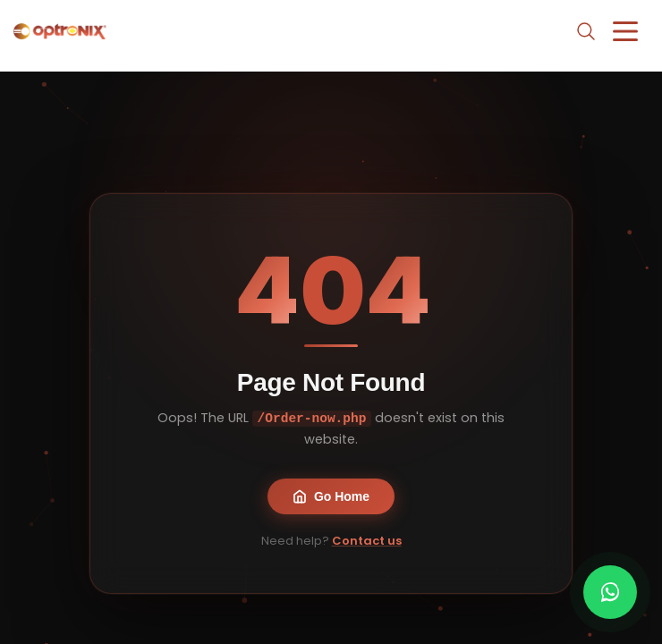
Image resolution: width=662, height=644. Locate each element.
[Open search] (586, 31)
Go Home (331, 496)
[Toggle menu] (625, 31)
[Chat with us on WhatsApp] (610, 592)
